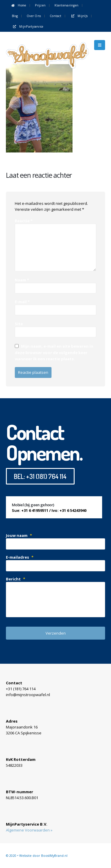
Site (19, 324)
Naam (22, 280)
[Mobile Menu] (100, 45)
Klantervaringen (66, 5)
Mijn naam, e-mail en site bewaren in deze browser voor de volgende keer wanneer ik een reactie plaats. (54, 352)
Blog (15, 16)
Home (18, 5)
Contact (55, 16)
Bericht (16, 579)
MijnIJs (79, 16)
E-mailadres (20, 557)
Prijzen (40, 5)
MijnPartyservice (28, 26)
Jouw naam (19, 535)
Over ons (34, 16)
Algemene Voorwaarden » (29, 830)
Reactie (24, 221)
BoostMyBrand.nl (54, 856)
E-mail (22, 302)
